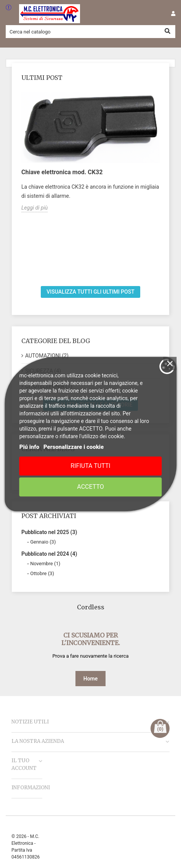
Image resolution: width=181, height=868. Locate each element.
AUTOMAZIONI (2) (47, 356)
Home (91, 679)
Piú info (30, 447)
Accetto (90, 487)
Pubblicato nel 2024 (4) (49, 554)
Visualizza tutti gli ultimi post (90, 292)
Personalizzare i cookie (74, 447)
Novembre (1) (45, 564)
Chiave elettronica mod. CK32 (62, 172)
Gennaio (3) (43, 542)
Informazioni (31, 788)
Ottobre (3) (42, 573)
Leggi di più (34, 208)
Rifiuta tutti (90, 466)
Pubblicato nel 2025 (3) (49, 532)
